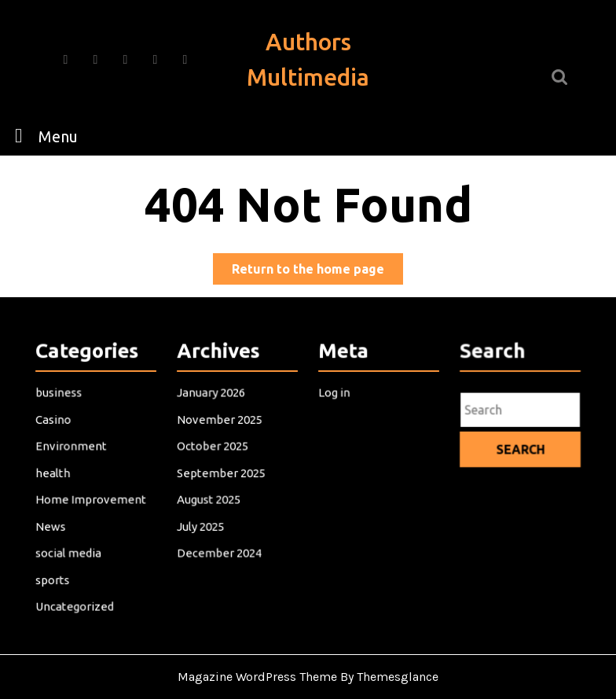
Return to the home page (317, 272)
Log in (335, 394)
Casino (54, 420)
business (59, 394)
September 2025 (221, 473)
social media (68, 551)
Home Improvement (90, 498)
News (51, 525)
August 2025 (209, 498)
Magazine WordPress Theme (257, 677)
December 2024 (219, 551)
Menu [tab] (42, 135)
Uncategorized (75, 604)
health (53, 473)
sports (53, 578)
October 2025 (213, 447)
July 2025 (201, 525)
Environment (71, 447)
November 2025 (219, 420)
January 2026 (211, 394)
